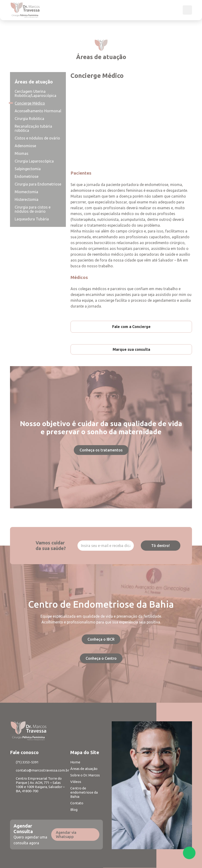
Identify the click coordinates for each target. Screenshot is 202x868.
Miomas (22, 153)
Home (75, 762)
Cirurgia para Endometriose (38, 184)
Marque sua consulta (131, 349)
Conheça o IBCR (101, 639)
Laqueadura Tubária (32, 219)
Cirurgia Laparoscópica (34, 161)
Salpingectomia (28, 169)
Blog (74, 810)
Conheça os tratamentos (101, 450)
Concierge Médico (30, 103)
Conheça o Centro (101, 658)
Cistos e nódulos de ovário (37, 138)
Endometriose (27, 176)
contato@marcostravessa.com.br (42, 770)
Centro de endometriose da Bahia (84, 792)
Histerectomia (27, 199)
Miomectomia (26, 192)
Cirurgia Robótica (29, 119)
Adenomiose (25, 146)
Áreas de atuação (84, 769)
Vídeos (76, 782)
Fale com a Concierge (131, 327)
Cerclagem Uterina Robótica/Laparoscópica (35, 93)
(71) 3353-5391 (27, 762)
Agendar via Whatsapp (66, 835)
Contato (77, 803)
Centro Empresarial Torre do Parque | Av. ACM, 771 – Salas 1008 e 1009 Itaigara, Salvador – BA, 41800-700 (40, 785)
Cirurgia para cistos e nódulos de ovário (33, 209)
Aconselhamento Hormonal (38, 111)
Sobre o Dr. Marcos (85, 775)
